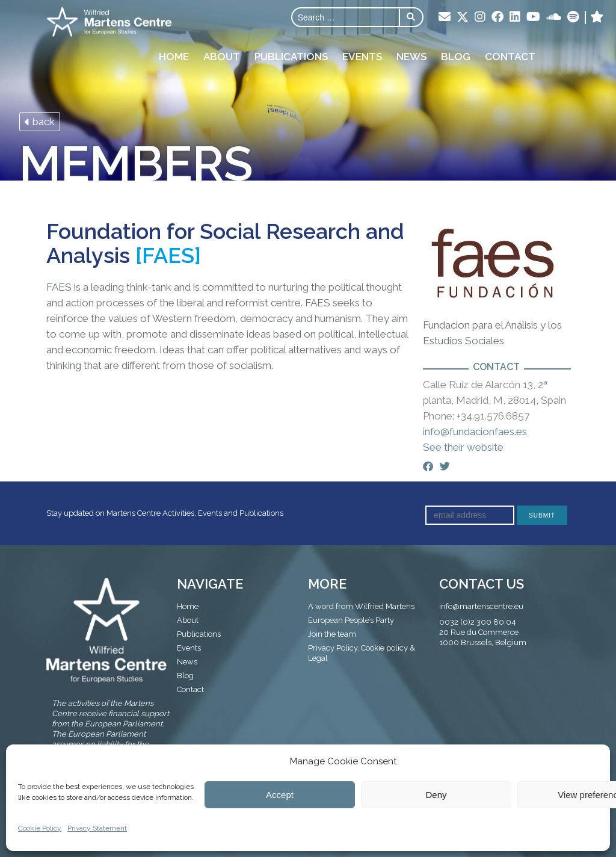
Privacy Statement (97, 828)
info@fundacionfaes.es (475, 432)
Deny (436, 795)
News (411, 57)
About (222, 57)
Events (362, 57)
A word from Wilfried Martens (361, 606)
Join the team (332, 634)
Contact (510, 57)
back (40, 122)
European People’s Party (351, 620)
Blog (456, 57)
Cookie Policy (40, 828)
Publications (291, 57)
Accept (280, 795)
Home (174, 57)
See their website (463, 447)
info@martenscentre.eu (481, 606)
